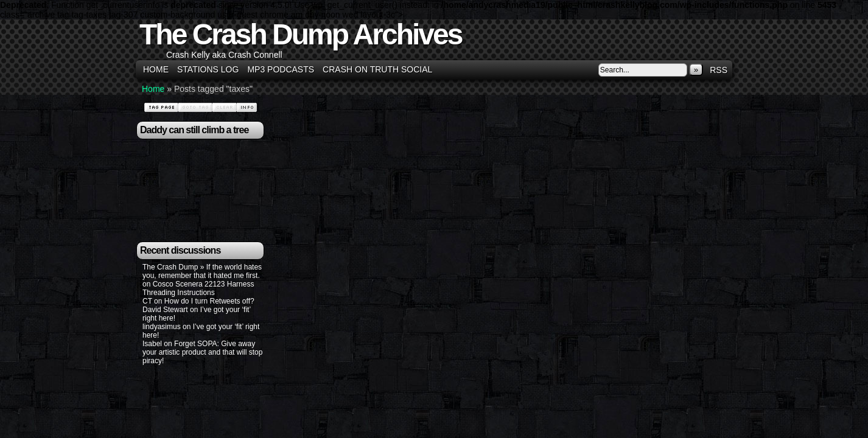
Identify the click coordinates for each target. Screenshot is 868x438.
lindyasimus (162, 327)
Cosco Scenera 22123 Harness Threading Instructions (198, 288)
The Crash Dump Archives (300, 34)
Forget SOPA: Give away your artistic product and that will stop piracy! (202, 352)
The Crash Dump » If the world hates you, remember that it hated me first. (202, 271)
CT (147, 301)
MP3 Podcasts (281, 69)
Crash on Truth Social (377, 69)
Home (156, 69)
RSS (719, 70)
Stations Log (208, 69)
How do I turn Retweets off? (209, 301)
